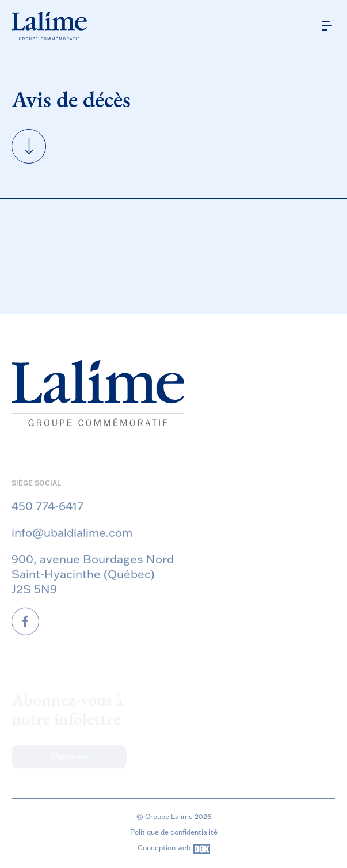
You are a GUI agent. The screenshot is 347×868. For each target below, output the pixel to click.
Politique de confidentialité (174, 832)
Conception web (174, 849)
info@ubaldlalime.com (72, 540)
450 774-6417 (47, 514)
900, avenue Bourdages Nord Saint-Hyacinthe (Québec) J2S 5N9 (93, 582)
